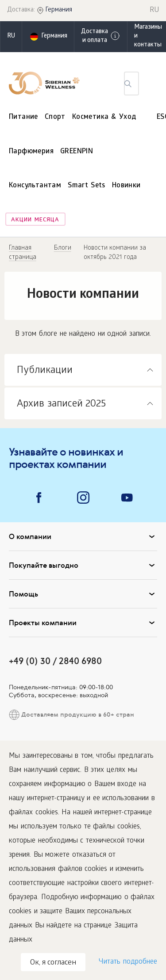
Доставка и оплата (101, 36)
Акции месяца (35, 220)
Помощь (83, 594)
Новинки (126, 186)
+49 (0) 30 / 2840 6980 (55, 661)
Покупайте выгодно (83, 565)
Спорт (55, 117)
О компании (83, 536)
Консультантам (35, 186)
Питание (23, 117)
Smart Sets (87, 186)
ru (11, 36)
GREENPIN (77, 152)
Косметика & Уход (104, 117)
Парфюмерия (31, 152)
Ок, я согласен (53, 963)
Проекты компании (83, 623)
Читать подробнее (128, 962)
